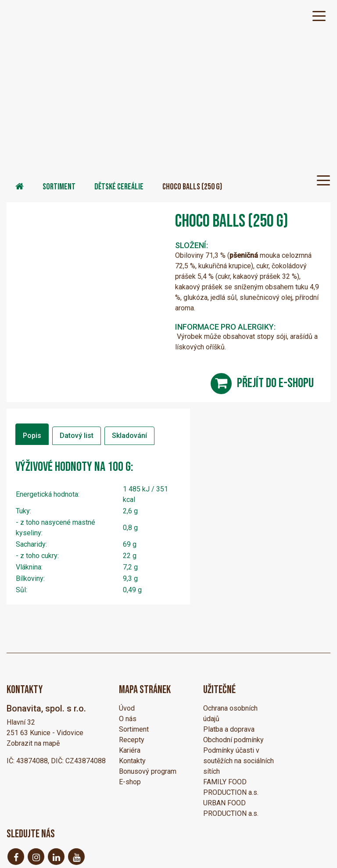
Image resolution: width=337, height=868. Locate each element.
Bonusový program (148, 771)
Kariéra (130, 750)
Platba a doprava (229, 729)
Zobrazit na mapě (33, 743)
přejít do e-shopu (275, 383)
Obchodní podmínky (233, 740)
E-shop (130, 782)
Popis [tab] (32, 436)
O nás (128, 719)
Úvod (127, 708)
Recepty (132, 740)
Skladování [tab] (129, 436)
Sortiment (59, 187)
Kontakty (132, 761)
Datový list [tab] (77, 436)
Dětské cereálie (119, 187)
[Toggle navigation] (319, 15)
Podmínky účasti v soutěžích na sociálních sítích (238, 761)
